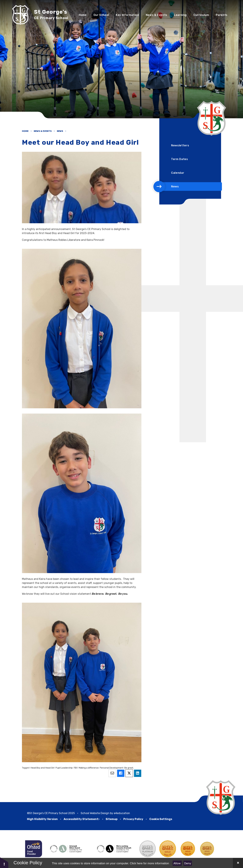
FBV (76, 768)
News (60, 131)
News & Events (43, 131)
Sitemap (112, 819)
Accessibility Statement (81, 819)
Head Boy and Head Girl (43, 768)
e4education (122, 813)
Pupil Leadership (64, 768)
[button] (4, 863)
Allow (177, 863)
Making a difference (89, 768)
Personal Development (112, 768)
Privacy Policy (133, 819)
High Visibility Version (42, 819)
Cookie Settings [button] (161, 819)
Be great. (129, 768)
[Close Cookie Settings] (238, 863)
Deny (188, 863)
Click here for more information (149, 863)
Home (25, 131)
